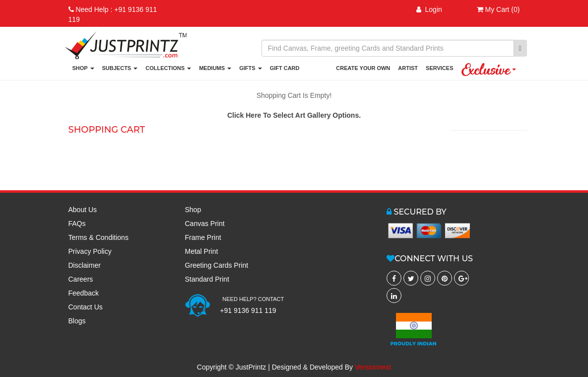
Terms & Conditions (98, 237)
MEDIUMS (215, 68)
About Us (83, 210)
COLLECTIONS (168, 68)
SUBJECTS (120, 68)
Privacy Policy (90, 251)
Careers (81, 279)
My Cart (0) (498, 9)
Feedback (84, 293)
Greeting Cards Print (217, 265)
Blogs (77, 321)
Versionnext (373, 367)
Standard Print (207, 279)
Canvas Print (205, 224)
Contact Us (86, 307)
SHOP (83, 68)
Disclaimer (85, 265)
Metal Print (202, 251)
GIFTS (250, 68)
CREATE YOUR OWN (363, 68)
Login (429, 9)
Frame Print (203, 237)
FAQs (77, 224)
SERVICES (439, 68)
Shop (193, 210)
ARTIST (408, 68)
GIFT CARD (285, 68)
